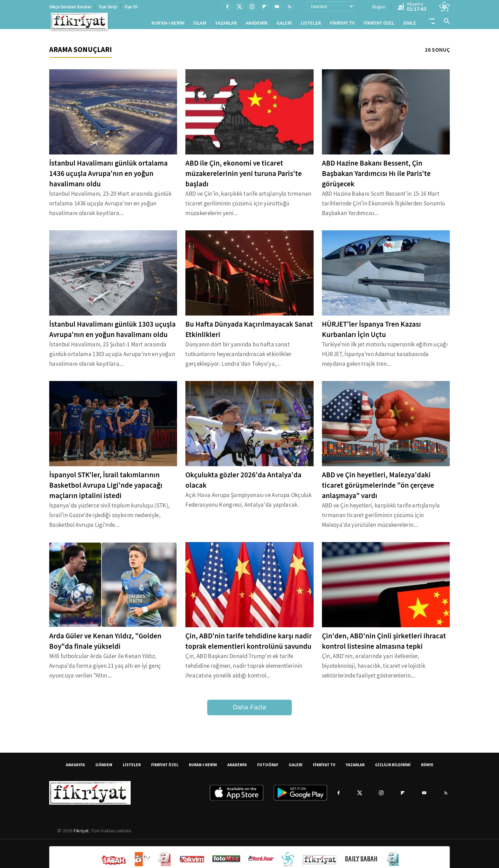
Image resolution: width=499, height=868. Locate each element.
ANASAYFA (75, 767)
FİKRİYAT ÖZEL (379, 24)
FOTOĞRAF (268, 767)
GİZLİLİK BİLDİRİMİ (393, 767)
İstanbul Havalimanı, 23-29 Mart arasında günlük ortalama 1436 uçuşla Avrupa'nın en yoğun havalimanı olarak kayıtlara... (110, 206)
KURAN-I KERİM (203, 767)
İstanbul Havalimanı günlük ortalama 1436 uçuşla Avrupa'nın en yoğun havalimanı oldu (108, 176)
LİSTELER (311, 24)
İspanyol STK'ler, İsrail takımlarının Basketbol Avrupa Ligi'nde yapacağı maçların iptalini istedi (106, 488)
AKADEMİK (257, 24)
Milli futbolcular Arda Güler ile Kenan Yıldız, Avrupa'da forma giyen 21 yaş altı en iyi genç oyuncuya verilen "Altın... (105, 669)
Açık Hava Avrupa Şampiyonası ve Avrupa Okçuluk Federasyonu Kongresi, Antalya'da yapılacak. (248, 503)
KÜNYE (427, 767)
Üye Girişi (108, 7)
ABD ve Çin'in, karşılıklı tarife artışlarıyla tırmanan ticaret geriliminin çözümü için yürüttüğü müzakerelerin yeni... (248, 206)
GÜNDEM (104, 767)
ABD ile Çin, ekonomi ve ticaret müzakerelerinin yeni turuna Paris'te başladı (244, 176)
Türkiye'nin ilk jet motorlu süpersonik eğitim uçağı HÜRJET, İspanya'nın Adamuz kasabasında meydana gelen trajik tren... (385, 357)
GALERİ (284, 24)
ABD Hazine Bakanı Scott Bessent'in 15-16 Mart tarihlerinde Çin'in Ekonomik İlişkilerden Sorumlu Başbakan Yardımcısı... (384, 206)
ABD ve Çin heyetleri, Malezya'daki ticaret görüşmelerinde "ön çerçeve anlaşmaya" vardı (378, 488)
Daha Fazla (249, 710)
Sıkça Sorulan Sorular (70, 7)
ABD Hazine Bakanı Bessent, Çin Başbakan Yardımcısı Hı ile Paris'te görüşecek (376, 176)
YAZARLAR (226, 24)
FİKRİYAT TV (342, 24)
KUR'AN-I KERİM (168, 24)
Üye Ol (131, 7)
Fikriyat (81, 833)
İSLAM (200, 24)
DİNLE (410, 24)
